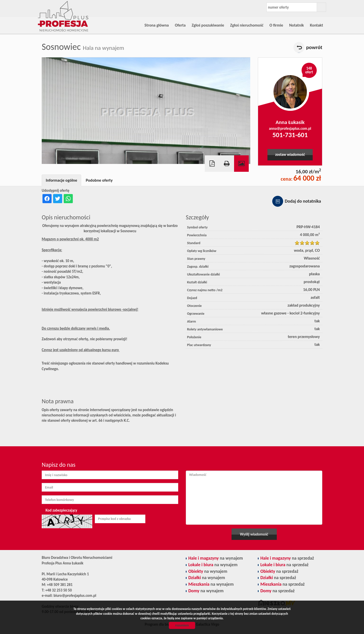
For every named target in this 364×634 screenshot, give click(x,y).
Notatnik (297, 25)
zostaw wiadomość (290, 155)
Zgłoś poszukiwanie (208, 25)
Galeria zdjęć (241, 164)
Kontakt (316, 25)
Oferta (180, 25)
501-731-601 (290, 135)
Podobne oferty (99, 180)
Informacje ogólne (61, 180)
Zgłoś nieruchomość (247, 25)
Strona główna (157, 25)
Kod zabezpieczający (61, 510)
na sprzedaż (287, 558)
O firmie (276, 25)
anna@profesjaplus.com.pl (290, 129)
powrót (314, 47)
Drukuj (227, 164)
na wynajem (216, 558)
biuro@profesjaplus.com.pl (75, 596)
